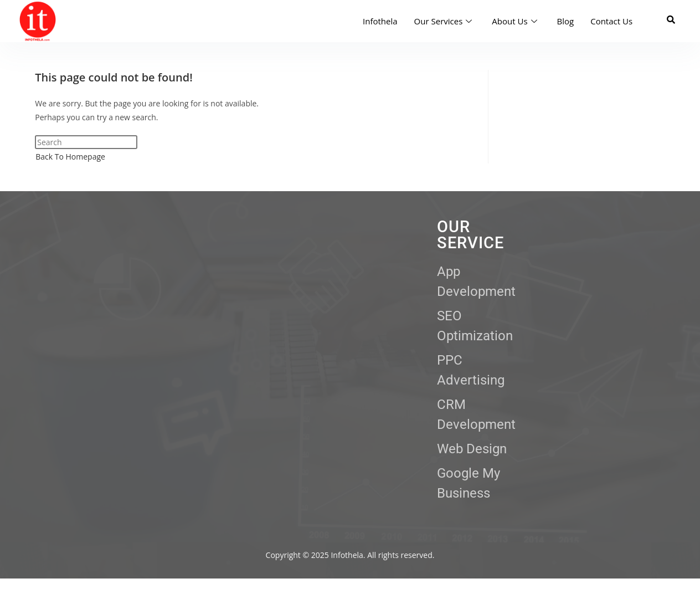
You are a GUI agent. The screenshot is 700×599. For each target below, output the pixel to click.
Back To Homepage (70, 157)
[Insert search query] (86, 142)
